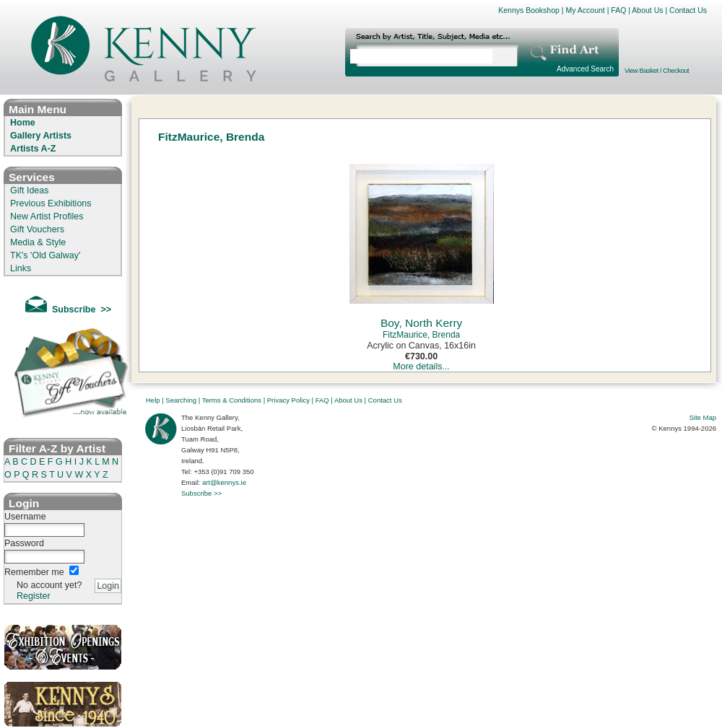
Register (34, 596)
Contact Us (688, 10)
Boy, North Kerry (421, 323)
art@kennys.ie (224, 482)
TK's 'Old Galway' (45, 255)
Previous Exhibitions (51, 203)
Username (25, 517)
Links (21, 268)
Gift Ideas (30, 190)
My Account (585, 10)
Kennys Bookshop (529, 10)
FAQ (618, 10)
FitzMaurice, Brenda (421, 335)
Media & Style (38, 242)
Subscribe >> (201, 493)
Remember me (34, 572)
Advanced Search (585, 69)
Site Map (703, 417)
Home (23, 123)
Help (153, 400)
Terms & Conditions (232, 400)
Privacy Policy (288, 400)
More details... (421, 367)
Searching (181, 400)
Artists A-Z (33, 149)
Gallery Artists (41, 136)
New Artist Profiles (47, 216)
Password (24, 543)
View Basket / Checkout (657, 70)
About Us (647, 10)
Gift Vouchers (37, 229)
